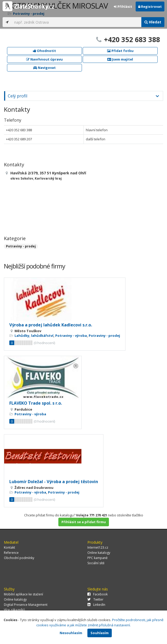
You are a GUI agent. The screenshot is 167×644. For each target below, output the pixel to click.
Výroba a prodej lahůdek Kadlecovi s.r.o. (51, 325)
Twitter (95, 599)
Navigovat (44, 68)
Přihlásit (123, 6)
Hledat (153, 22)
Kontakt (9, 547)
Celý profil (18, 96)
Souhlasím (100, 633)
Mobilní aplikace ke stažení (23, 594)
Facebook (98, 594)
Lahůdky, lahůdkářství (34, 336)
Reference (11, 553)
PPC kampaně (98, 558)
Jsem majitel (120, 59)
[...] (76, 22)
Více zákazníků (14, 610)
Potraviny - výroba (71, 336)
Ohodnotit (44, 51)
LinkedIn (96, 605)
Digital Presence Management (26, 605)
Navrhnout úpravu (44, 59)
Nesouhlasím (71, 633)
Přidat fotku (120, 51)
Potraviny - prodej (21, 246)
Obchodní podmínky (19, 558)
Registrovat (150, 6)
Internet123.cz (98, 547)
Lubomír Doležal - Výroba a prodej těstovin (54, 482)
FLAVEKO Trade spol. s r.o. (36, 403)
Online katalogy (99, 553)
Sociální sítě (96, 563)
